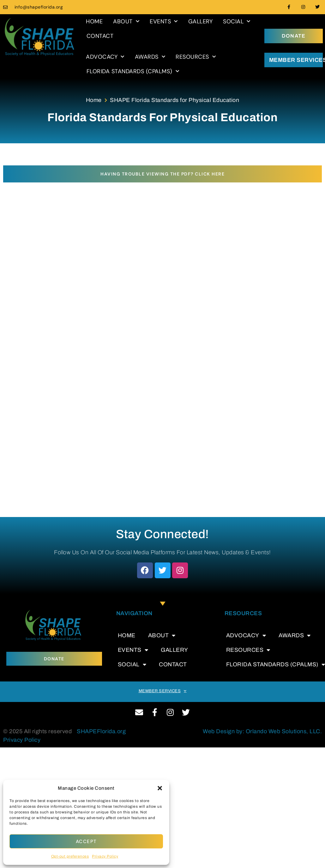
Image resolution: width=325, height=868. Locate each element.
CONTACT (100, 36)
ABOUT (126, 22)
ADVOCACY (105, 57)
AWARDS (150, 57)
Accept (86, 841)
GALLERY (201, 21)
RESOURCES (196, 57)
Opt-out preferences (70, 856)
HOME (94, 21)
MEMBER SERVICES (163, 691)
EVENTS (164, 22)
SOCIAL (237, 22)
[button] (160, 788)
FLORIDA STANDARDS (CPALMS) (133, 71)
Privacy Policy (105, 856)
